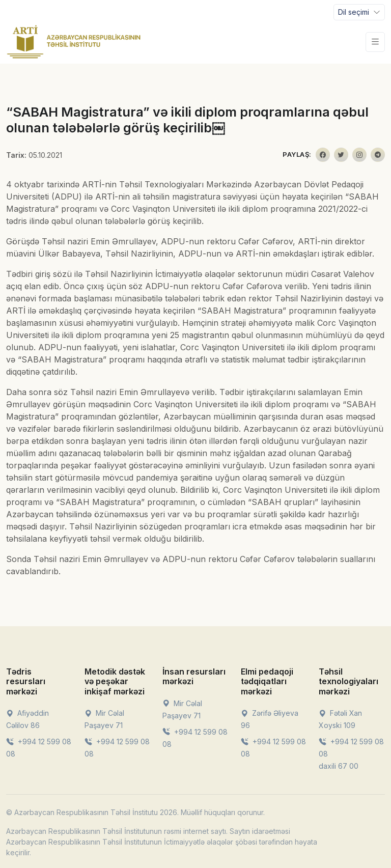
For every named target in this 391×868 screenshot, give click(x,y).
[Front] (74, 42)
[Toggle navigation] (359, 12)
